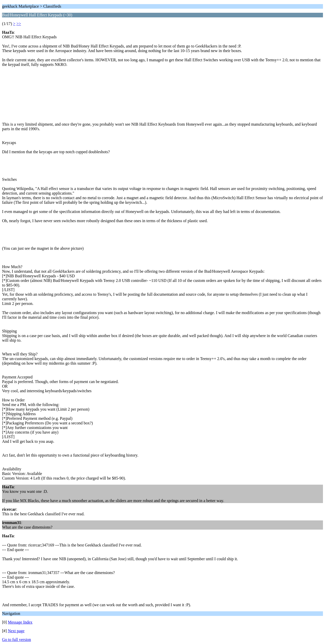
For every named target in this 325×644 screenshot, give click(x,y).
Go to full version (16, 640)
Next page (16, 631)
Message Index (20, 622)
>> (19, 24)
